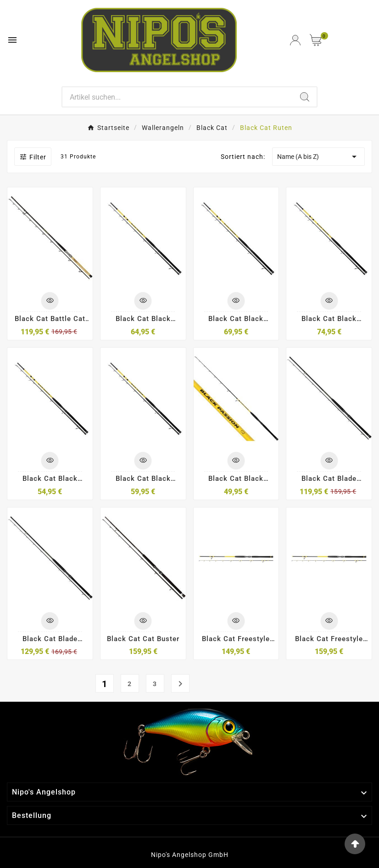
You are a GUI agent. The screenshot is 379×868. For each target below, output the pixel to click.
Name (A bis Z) (318, 157)
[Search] (177, 97)
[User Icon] (295, 40)
